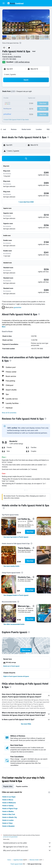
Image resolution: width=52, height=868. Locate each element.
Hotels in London (8, 820)
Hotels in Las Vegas (9, 797)
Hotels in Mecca (8, 800)
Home (9, 860)
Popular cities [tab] (8, 786)
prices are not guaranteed (10, 837)
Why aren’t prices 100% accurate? (27, 850)
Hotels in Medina (8, 811)
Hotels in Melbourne (9, 803)
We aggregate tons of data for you (27, 847)
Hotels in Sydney (8, 806)
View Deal (30, 532)
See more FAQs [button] (26, 724)
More (4, 327)
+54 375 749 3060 (9, 59)
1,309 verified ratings (22, 62)
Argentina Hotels (18, 860)
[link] (16, 537)
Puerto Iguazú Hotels (17, 864)
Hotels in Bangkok (8, 826)
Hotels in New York (9, 814)
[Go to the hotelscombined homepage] (15, 3)
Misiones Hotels (34, 860)
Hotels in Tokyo (7, 823)
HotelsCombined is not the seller (27, 843)
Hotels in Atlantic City (10, 817)
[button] (4, 3)
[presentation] (20, 43)
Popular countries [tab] (22, 786)
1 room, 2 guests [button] (10, 74)
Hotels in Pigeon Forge (10, 809)
